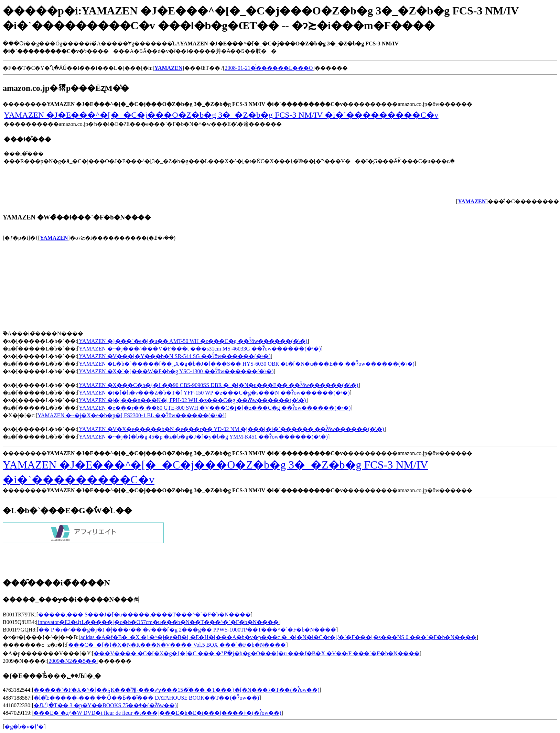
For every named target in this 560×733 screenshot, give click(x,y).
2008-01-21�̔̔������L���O (269, 68)
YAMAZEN (54, 238)
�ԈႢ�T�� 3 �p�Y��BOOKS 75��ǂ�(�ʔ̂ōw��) (105, 705)
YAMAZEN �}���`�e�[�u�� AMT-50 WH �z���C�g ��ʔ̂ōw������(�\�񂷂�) (193, 341)
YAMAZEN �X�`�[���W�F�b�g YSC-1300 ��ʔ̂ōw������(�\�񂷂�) (176, 371)
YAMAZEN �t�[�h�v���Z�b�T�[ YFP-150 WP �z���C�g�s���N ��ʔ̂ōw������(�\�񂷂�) (214, 393)
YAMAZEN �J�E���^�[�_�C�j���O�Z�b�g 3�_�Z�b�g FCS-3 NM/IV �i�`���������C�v (221, 115)
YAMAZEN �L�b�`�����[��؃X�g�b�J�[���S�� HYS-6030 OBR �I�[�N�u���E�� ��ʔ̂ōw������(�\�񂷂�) (247, 364)
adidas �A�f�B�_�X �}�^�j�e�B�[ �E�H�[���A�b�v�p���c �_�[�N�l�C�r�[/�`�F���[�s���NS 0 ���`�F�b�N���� (278, 637)
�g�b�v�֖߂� (24, 727)
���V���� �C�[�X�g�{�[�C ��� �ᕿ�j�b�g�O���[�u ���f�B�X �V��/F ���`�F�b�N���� (256, 653)
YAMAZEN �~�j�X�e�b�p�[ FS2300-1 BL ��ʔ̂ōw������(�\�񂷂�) (131, 415)
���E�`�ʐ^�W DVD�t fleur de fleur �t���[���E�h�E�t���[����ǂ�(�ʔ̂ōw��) (157, 713)
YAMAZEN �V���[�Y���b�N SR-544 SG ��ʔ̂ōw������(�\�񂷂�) (175, 356)
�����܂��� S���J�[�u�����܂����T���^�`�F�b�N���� (144, 615)
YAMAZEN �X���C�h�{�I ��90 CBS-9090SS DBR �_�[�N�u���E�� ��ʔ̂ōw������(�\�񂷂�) (218, 385)
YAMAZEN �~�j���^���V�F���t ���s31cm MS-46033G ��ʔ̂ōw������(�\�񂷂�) (200, 349)
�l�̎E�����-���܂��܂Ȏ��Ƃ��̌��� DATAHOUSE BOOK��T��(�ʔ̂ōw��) (147, 698)
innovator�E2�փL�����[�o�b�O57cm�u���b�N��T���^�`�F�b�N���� (158, 622)
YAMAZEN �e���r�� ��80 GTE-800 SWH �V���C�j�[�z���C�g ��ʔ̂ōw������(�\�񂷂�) (215, 408)
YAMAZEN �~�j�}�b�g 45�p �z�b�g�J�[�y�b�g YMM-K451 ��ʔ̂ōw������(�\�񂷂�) (203, 437)
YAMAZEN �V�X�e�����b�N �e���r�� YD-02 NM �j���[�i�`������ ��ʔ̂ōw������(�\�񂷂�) (231, 429)
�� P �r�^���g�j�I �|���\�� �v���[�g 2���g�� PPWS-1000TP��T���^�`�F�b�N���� (187, 630)
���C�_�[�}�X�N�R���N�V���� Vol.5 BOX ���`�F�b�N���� (177, 645)
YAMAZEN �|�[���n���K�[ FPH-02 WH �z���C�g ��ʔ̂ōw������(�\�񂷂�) (192, 400)
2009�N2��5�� (73, 661)
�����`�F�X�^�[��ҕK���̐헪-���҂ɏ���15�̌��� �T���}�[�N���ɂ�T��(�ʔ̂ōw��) (177, 690)
